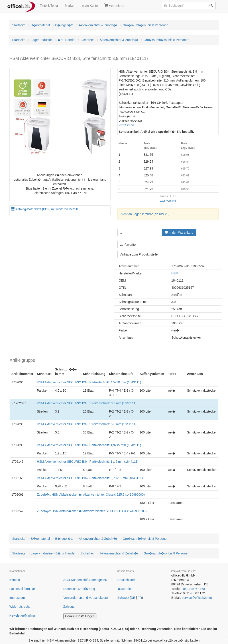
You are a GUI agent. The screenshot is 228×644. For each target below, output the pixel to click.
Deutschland (126, 580)
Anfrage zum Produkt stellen (140, 254)
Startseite (19, 25)
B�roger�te (64, 25)
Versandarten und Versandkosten (87, 598)
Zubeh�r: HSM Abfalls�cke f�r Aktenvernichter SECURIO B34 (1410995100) (92, 511)
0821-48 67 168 (194, 589)
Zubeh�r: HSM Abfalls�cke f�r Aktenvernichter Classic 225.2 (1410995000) (91, 495)
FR (140, 598)
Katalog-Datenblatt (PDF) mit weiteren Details (45, 209)
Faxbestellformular (22, 589)
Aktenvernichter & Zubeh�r (98, 25)
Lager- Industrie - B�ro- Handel (53, 40)
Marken (70, 6)
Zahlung (69, 607)
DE (133, 598)
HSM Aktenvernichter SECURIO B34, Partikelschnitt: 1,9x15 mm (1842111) (89, 445)
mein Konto (90, 6)
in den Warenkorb (179, 233)
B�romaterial (40, 25)
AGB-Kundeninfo (75, 580)
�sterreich (125, 589)
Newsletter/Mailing (22, 615)
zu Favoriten (129, 245)
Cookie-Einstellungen (80, 616)
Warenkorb (114, 6)
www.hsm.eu (126, 125)
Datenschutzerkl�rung (79, 589)
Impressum (17, 598)
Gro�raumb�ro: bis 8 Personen (146, 25)
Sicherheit (88, 40)
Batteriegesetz (98, 580)
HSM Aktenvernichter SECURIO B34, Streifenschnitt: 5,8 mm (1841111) (87, 424)
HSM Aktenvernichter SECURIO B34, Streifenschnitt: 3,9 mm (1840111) (87, 403)
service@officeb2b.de (197, 598)
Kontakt (15, 580)
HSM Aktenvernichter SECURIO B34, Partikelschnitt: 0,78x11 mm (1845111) (90, 478)
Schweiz (123, 598)
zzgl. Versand (168, 201)
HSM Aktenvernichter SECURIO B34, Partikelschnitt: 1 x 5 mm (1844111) (88, 462)
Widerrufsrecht (19, 607)
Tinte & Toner (49, 6)
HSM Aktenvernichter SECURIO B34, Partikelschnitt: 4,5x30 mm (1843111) (89, 382)
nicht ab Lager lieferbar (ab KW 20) (145, 214)
